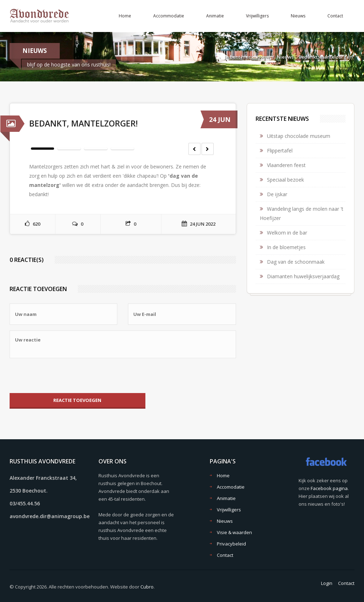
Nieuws (298, 16)
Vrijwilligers (257, 16)
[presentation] (64, 376)
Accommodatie (169, 16)
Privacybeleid (231, 544)
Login (327, 583)
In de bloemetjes (286, 247)
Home (125, 16)
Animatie (215, 16)
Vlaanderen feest (286, 165)
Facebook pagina (329, 488)
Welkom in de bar (287, 233)
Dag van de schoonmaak (296, 262)
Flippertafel (280, 150)
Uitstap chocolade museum (299, 136)
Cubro (147, 587)
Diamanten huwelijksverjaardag (303, 276)
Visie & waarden (234, 532)
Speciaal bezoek (285, 180)
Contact (335, 16)
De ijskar (277, 194)
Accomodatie (231, 487)
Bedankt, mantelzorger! (326, 57)
